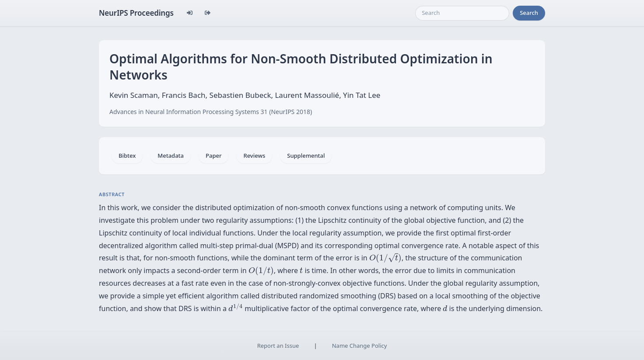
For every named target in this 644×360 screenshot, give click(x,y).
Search (529, 13)
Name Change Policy (360, 346)
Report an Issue (278, 346)
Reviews (254, 156)
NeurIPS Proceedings (136, 13)
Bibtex (127, 156)
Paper (213, 156)
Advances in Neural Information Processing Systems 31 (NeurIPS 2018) (211, 112)
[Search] (462, 13)
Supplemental (306, 156)
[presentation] (385, 258)
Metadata (171, 156)
